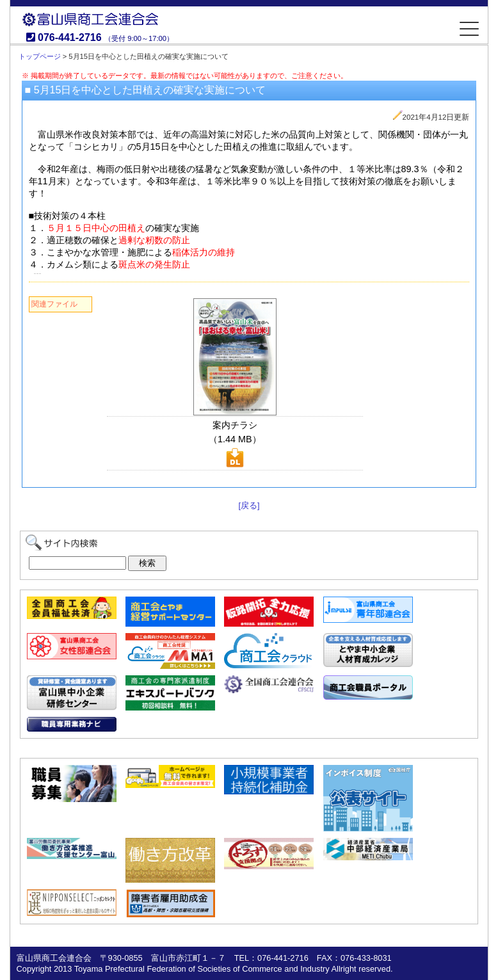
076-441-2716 (70, 37)
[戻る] (249, 505)
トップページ (40, 56)
